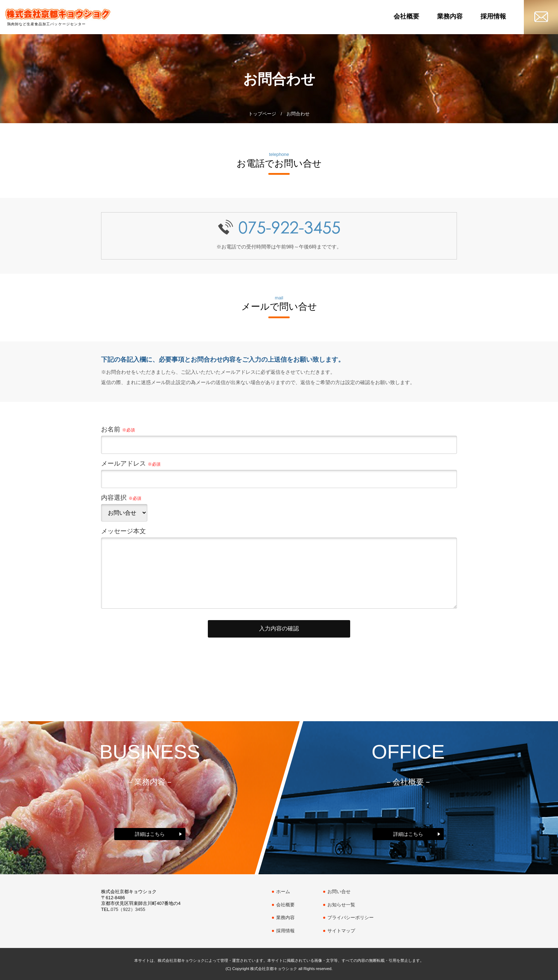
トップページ (262, 114)
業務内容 (450, 16)
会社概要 (406, 16)
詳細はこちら (150, 834)
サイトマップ (341, 931)
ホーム (283, 892)
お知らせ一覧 (341, 905)
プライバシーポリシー (351, 918)
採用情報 (493, 16)
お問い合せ (339, 892)
